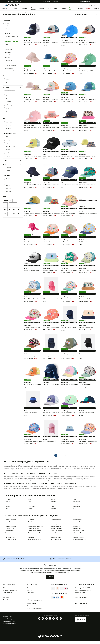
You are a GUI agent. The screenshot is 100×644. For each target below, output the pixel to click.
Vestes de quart (9, 71)
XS (11, 204)
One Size (6, 204)
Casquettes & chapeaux (11, 45)
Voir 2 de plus (7, 160)
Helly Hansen (32, 509)
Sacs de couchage (11, 543)
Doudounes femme (11, 523)
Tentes (7, 536)
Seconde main (72, 9)
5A (18, 212)
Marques (80, 9)
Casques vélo (32, 540)
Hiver (56, 9)
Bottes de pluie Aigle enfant (58, 527)
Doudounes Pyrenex (56, 532)
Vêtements (4, 9)
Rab (7, 507)
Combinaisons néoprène (11, 74)
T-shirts (7, 34)
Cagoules (7, 61)
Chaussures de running (34, 534)
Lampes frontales (10, 540)
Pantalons (7, 37)
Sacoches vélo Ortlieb (79, 534)
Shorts (6, 42)
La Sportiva (8, 509)
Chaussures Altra (78, 536)
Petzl (75, 512)
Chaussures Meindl (56, 540)
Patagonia (8, 503)
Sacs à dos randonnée (34, 525)
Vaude (53, 509)
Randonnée (24, 9)
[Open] (21, 94)
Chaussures (14, 9)
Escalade (42, 9)
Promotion (12, 179)
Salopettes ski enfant (10, 69)
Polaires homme (10, 534)
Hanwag (76, 507)
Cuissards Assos (78, 523)
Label (12, 164)
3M (5, 212)
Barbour (30, 512)
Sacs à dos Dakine (56, 543)
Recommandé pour (12, 137)
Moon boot (31, 507)
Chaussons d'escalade (34, 536)
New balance (77, 505)
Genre (12, 79)
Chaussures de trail (33, 532)
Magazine (96, 9)
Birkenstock (77, 509)
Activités (63, 9)
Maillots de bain (9, 63)
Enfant (7, 15)
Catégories (12, 24)
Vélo (49, 9)
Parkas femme (9, 525)
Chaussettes (8, 55)
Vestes (6, 32)
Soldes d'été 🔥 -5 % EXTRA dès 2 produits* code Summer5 (50, 12)
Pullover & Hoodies (10, 58)
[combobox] (12, 94)
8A (9, 217)
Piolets (30, 527)
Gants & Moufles (9, 50)
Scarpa (53, 507)
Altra (29, 503)
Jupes (6, 29)
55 (18, 217)
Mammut (53, 512)
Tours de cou (8, 53)
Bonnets (7, 48)
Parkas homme (10, 532)
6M (9, 212)
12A (14, 217)
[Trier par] (89, 18)
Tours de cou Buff (78, 538)
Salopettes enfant (9, 66)
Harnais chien (77, 529)
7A (5, 217)
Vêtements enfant (13, 15)
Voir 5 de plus (7, 118)
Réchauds (31, 523)
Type (12, 167)
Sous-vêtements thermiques (12, 40)
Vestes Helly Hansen (56, 534)
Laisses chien (77, 532)
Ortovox (8, 505)
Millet (29, 505)
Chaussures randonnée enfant (36, 538)
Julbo (75, 503)
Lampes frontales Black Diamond (60, 538)
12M (14, 212)
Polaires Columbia (56, 536)
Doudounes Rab (78, 527)
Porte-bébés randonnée (35, 543)
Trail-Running (33, 9)
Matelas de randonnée (12, 538)
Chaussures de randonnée (35, 529)
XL (14, 208)
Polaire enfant (55, 525)
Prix (12, 122)
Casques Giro (77, 525)
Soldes (88, 9)
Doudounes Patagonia (79, 543)
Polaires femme (10, 527)
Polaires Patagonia (56, 529)
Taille (12, 200)
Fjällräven (53, 503)
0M (18, 208)
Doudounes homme (11, 529)
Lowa (7, 512)
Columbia (53, 505)
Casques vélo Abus (79, 540)
